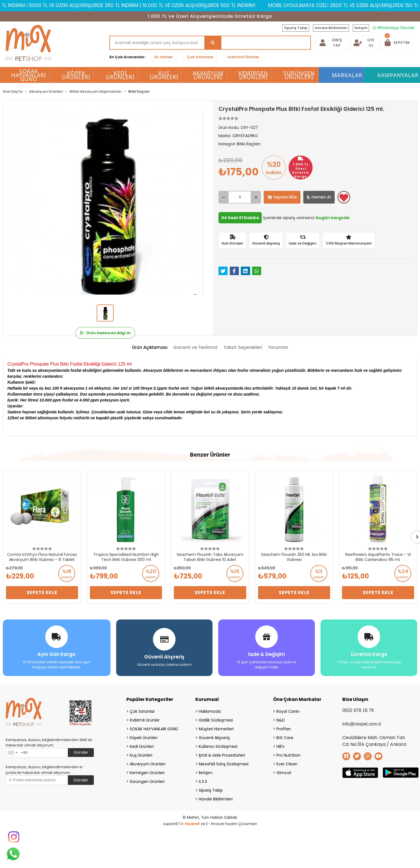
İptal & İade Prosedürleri (222, 755)
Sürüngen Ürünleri (147, 781)
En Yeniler (164, 57)
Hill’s (280, 746)
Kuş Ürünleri (141, 755)
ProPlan (284, 729)
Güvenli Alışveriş (214, 738)
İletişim (361, 28)
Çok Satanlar (200, 57)
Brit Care (285, 738)
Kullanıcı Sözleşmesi (218, 746)
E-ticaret (190, 824)
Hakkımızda (210, 711)
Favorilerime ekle (344, 198)
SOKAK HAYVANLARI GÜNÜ (154, 729)
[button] (397, 43)
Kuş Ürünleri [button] (164, 75)
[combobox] (12, 753)
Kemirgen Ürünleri (147, 773)
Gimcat (284, 773)
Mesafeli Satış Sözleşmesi (224, 764)
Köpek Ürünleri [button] (76, 75)
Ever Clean (287, 764)
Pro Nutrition (288, 755)
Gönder (81, 752)
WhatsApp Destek (394, 28)
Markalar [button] (347, 75)
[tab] (150, 348)
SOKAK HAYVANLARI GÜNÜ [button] (29, 75)
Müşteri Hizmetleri (216, 729)
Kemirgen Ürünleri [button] (253, 75)
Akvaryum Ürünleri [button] (208, 75)
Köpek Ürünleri (144, 738)
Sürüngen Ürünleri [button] (299, 75)
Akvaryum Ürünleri (148, 764)
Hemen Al (319, 197)
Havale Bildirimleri (331, 28)
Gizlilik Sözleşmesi (216, 720)
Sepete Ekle (282, 197)
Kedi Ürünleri (142, 746)
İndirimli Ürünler (243, 57)
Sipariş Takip (296, 28)
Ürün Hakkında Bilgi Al (105, 333)
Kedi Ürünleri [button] (120, 75)
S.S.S (203, 781)
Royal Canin (288, 711)
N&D (281, 720)
